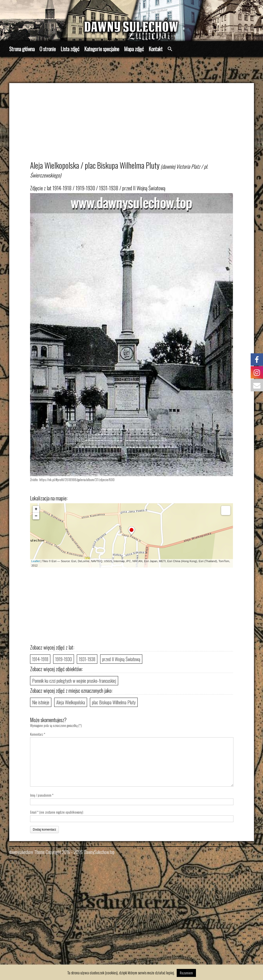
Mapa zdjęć (134, 49)
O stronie (48, 49)
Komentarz (38, 734)
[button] (170, 49)
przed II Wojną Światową (121, 659)
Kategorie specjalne (102, 49)
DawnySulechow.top (99, 852)
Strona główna (22, 49)
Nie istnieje (41, 702)
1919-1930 (64, 659)
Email (33, 812)
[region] (131, 21)
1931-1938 (87, 659)
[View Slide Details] (131, 21)
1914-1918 (40, 659)
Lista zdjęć (70, 49)
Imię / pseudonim (41, 795)
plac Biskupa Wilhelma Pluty (114, 702)
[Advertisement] (137, 124)
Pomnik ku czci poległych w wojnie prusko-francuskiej (74, 681)
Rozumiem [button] (186, 973)
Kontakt (156, 49)
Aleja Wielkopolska (71, 702)
